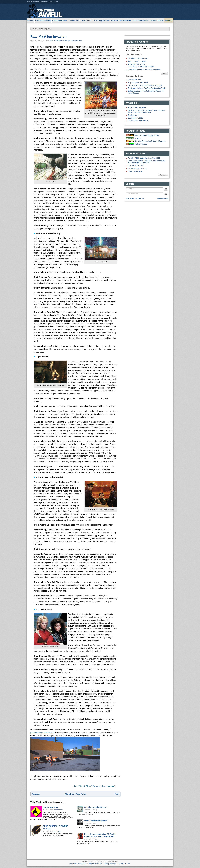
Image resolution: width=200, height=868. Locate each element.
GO (166, 189)
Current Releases (157, 21)
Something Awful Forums (50, 2)
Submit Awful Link (124, 864)
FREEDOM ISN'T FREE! (137, 168)
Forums (31, 21)
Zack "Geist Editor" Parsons (60, 41)
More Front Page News (75, 794)
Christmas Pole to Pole (136, 64)
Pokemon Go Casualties (137, 107)
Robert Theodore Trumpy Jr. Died (147, 135)
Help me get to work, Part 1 (138, 83)
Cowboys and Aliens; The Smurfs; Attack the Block (147, 88)
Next (117, 794)
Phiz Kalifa (57, 831)
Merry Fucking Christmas (137, 61)
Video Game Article (91, 839)
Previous (36, 794)
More (164, 73)
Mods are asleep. (141, 144)
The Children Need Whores (138, 58)
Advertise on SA (163, 198)
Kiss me (138, 138)
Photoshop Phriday (91, 810)
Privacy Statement (110, 864)
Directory (169, 21)
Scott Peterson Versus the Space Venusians (144, 70)
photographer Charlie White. (43, 733)
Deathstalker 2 (133, 115)
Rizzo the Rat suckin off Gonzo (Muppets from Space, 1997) (151, 141)
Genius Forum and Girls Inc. (138, 121)
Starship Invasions (135, 80)
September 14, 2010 (135, 118)
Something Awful (33, 2)
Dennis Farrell (58, 810)
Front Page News (46, 29)
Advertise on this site (95, 864)
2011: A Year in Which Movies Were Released (145, 85)
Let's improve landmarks (96, 807)
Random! (163, 175)
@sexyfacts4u (77, 41)
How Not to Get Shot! (136, 166)
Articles (35, 29)
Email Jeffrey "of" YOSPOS (135, 198)
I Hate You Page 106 (136, 171)
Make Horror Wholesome (96, 821)
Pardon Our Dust (51, 807)
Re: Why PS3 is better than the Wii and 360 (144, 158)
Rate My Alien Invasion (49, 37)
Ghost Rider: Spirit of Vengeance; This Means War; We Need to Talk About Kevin (147, 162)
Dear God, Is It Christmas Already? (141, 67)
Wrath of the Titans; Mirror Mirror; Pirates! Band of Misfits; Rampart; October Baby (146, 111)
